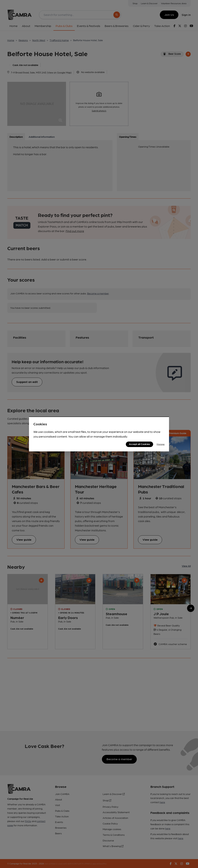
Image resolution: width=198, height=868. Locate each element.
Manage (161, 444)
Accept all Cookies (139, 444)
